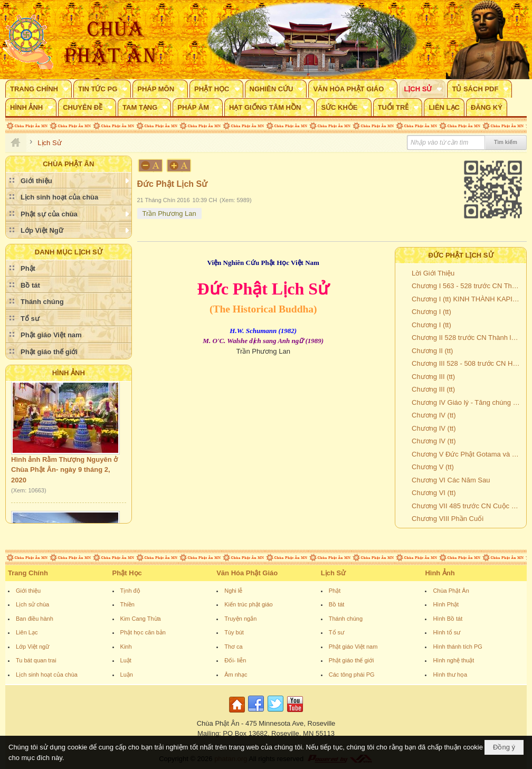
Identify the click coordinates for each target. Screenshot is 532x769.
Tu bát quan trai (36, 660)
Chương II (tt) (432, 351)
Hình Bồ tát (448, 619)
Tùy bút (234, 632)
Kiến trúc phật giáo (249, 604)
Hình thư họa (450, 675)
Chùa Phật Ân (451, 591)
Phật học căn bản (143, 632)
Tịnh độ (130, 591)
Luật (126, 660)
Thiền (127, 604)
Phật (335, 591)
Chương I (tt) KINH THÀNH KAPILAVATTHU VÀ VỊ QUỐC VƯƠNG (468, 299)
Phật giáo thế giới (351, 660)
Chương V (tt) (433, 467)
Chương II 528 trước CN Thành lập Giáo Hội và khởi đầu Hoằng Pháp (468, 338)
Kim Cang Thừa (141, 619)
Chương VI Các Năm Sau (451, 480)
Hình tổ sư (446, 632)
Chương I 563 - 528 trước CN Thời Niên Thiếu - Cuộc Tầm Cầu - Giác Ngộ (468, 286)
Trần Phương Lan (169, 213)
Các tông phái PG (352, 675)
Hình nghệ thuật (453, 660)
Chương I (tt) (431, 312)
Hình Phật (446, 604)
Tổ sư (336, 632)
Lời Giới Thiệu (433, 273)
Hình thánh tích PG (458, 647)
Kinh (126, 647)
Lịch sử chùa (32, 604)
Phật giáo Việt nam (353, 647)
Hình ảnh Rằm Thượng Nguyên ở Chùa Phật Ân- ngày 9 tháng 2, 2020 (64, 472)
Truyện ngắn (240, 619)
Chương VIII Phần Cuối (448, 519)
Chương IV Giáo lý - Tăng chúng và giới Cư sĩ (468, 402)
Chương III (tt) (433, 377)
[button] (39, 89)
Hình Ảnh (69, 373)
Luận (127, 675)
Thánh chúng (346, 619)
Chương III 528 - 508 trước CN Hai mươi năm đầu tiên (468, 363)
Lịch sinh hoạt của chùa (47, 675)
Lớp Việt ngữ (32, 647)
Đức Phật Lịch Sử (461, 255)
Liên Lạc (27, 632)
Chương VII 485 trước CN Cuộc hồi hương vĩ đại (468, 506)
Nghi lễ (233, 591)
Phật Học (127, 573)
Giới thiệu (28, 591)
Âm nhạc (236, 675)
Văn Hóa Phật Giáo (247, 573)
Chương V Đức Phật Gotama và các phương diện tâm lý (468, 454)
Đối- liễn (235, 660)
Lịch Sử (333, 573)
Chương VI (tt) (434, 493)
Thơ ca (234, 647)
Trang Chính (28, 573)
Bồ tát (337, 604)
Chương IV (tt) (434, 415)
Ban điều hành (35, 619)
